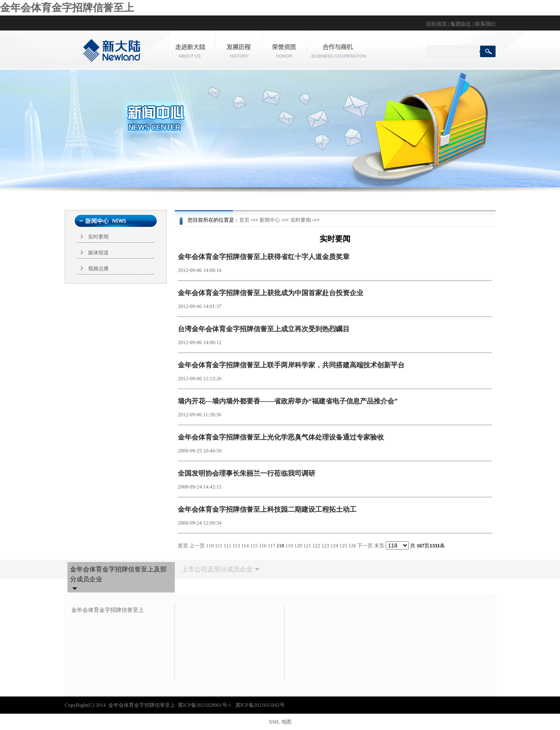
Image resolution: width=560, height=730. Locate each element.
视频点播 (98, 269)
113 (236, 546)
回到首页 (437, 24)
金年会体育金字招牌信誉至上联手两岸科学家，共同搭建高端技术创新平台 (291, 365)
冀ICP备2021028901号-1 (205, 705)
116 (263, 546)
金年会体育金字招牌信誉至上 (67, 8)
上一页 (197, 546)
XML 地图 (280, 722)
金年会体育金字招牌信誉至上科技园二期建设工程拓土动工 (267, 509)
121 (307, 546)
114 (245, 546)
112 (228, 546)
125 (343, 546)
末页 (379, 546)
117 (271, 546)
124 (334, 546)
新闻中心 (270, 220)
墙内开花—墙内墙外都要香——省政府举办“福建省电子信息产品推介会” (288, 401)
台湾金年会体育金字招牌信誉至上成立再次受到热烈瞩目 (264, 329)
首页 (244, 220)
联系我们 (485, 24)
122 (316, 546)
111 (219, 546)
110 (210, 546)
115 (254, 546)
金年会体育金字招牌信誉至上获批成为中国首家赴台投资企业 (271, 293)
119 (289, 546)
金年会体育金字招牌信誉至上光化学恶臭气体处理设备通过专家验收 (281, 437)
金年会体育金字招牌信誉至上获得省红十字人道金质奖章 (264, 257)
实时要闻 (98, 237)
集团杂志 (461, 24)
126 (352, 546)
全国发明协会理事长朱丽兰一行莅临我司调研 (247, 473)
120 (298, 546)
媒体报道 (98, 253)
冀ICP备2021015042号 (260, 705)
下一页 (365, 546)
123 (325, 546)
